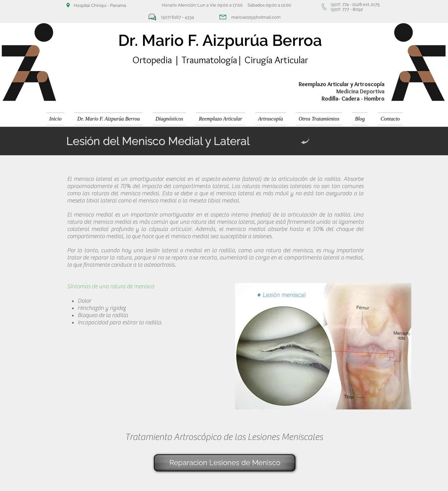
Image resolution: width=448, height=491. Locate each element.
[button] (169, 119)
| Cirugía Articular (273, 60)
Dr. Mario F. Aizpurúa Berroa (220, 40)
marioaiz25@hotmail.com (256, 17)
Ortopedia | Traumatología (185, 60)
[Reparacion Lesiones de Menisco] (225, 463)
